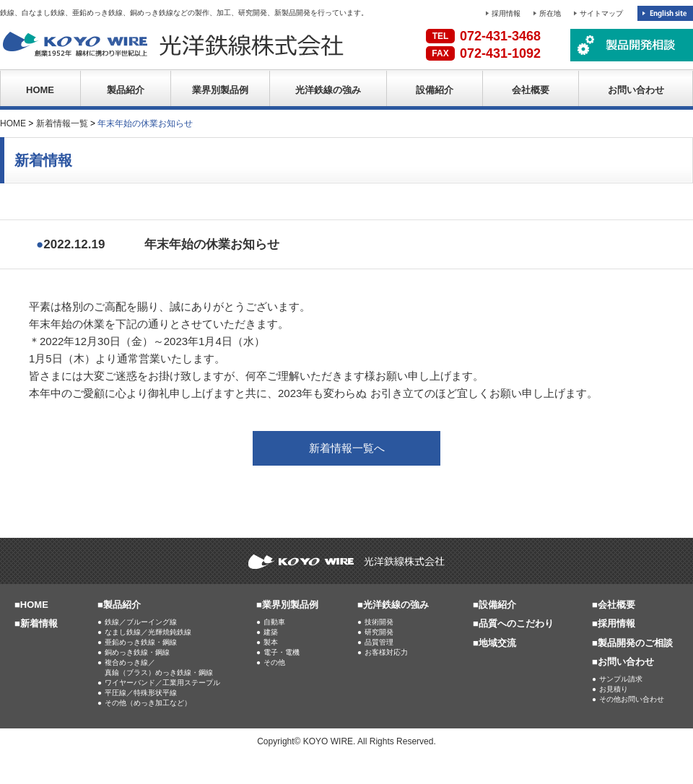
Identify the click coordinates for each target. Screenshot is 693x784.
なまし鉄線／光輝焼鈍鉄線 (148, 632)
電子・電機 (282, 652)
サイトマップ (601, 13)
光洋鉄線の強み (328, 90)
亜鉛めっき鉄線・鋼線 (141, 642)
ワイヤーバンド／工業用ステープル (162, 683)
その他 (274, 662)
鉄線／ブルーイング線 (141, 622)
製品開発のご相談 (635, 643)
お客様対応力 (386, 652)
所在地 (550, 13)
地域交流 (497, 643)
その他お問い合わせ (632, 699)
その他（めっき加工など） (148, 703)
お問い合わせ (636, 90)
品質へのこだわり (516, 623)
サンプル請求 (621, 679)
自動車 (274, 622)
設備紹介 (435, 90)
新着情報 (39, 623)
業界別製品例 (220, 90)
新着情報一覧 (62, 123)
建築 (271, 632)
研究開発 (379, 632)
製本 (271, 642)
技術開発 (379, 622)
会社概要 (531, 90)
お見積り (614, 689)
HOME (40, 90)
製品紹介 (126, 90)
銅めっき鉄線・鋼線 (137, 652)
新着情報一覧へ (347, 448)
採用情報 (506, 13)
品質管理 (379, 642)
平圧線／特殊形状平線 (141, 693)
